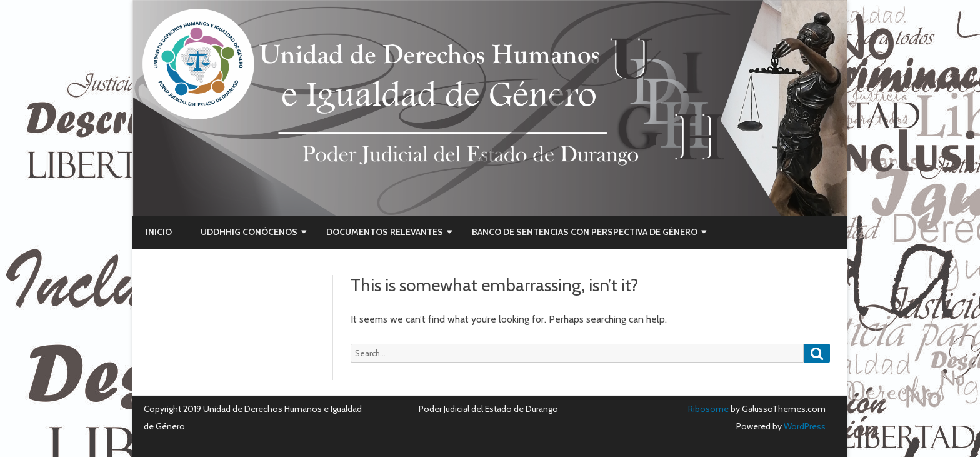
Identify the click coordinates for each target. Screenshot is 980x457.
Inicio (159, 232)
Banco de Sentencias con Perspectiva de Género (585, 232)
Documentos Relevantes (385, 232)
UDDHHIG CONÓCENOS (249, 232)
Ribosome (708, 409)
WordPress (804, 426)
